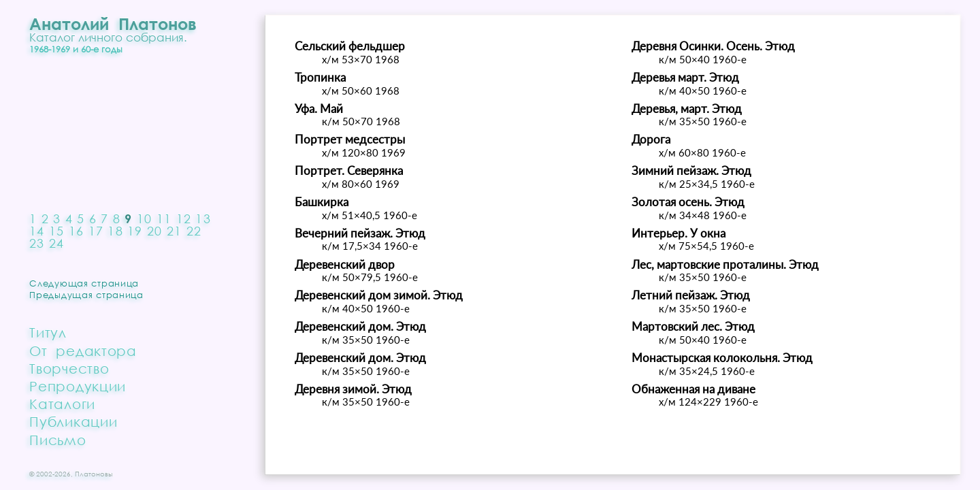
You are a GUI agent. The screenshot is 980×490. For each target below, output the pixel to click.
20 (155, 231)
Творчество (69, 368)
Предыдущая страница (86, 295)
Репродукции (78, 386)
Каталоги (62, 404)
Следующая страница (84, 283)
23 (37, 243)
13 (203, 218)
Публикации (73, 421)
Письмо (58, 440)
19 (135, 231)
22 (194, 231)
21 (175, 231)
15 (57, 231)
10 (145, 218)
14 (37, 231)
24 (57, 243)
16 (77, 231)
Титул (48, 332)
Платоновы (94, 474)
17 (96, 231)
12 (184, 218)
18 (115, 231)
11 (164, 218)
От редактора (83, 350)
